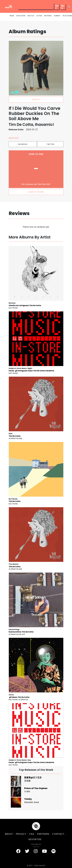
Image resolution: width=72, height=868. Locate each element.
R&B (20, 438)
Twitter (50, 144)
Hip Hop (22, 634)
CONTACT (58, 834)
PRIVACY (21, 834)
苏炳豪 (27, 781)
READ (12, 16)
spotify (36, 99)
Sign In (57, 7)
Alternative (14, 438)
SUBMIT (57, 16)
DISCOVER (21, 16)
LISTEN (39, 16)
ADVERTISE (35, 839)
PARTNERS (43, 834)
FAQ (32, 834)
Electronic (13, 308)
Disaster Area (32, 802)
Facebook (23, 144)
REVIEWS (48, 16)
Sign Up (63, 7)
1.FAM (27, 791)
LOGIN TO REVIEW (36, 192)
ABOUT (9, 834)
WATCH (31, 16)
